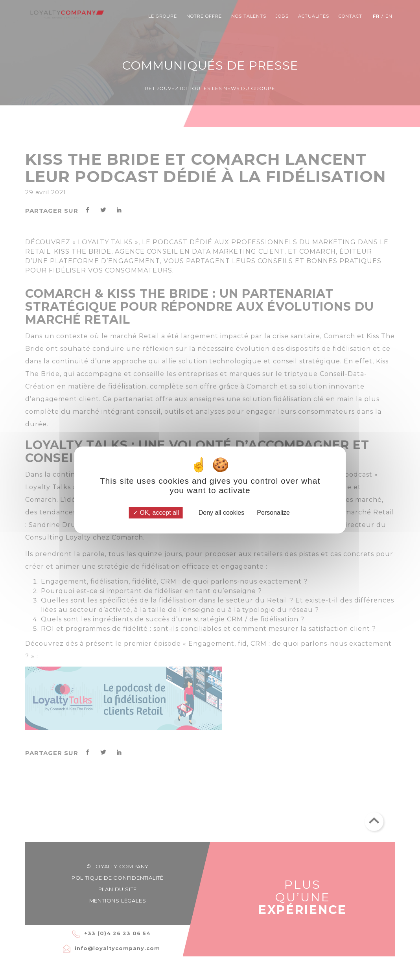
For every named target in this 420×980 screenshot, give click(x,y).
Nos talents (249, 16)
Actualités (314, 16)
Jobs (282, 16)
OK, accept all (156, 513)
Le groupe (163, 16)
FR (376, 16)
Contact (350, 16)
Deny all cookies (218, 513)
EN (389, 16)
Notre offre (204, 16)
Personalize (273, 513)
